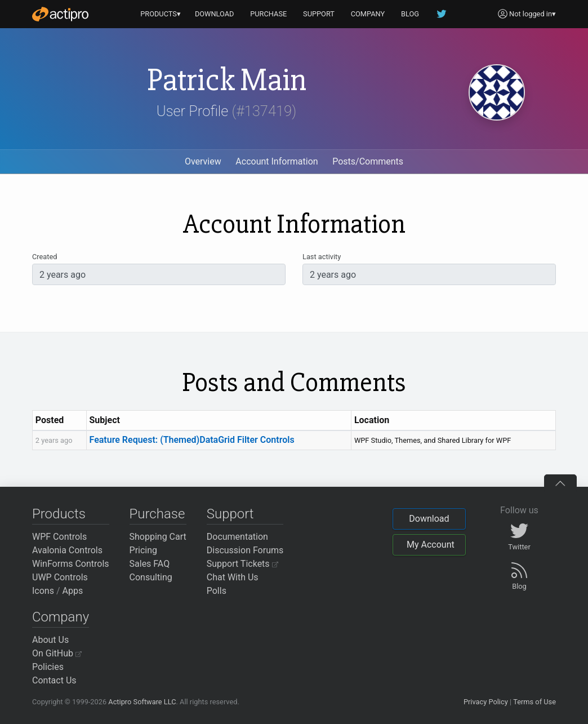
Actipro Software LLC (142, 702)
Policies (48, 667)
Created (44, 257)
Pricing (144, 550)
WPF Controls (59, 537)
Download (429, 519)
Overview (203, 161)
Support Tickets (242, 564)
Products (59, 514)
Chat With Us (233, 577)
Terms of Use (534, 702)
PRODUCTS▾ (161, 14)
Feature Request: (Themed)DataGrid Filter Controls (192, 440)
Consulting (151, 577)
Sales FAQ (150, 564)
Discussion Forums (245, 550)
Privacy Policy (486, 702)
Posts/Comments (368, 161)
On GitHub (57, 653)
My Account (431, 545)
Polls (217, 591)
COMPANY (368, 14)
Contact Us (54, 680)
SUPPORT (319, 14)
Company (61, 617)
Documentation (237, 537)
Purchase (157, 514)
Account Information (277, 161)
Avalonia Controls (67, 550)
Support (230, 514)
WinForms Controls (71, 564)
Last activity (322, 257)
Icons (43, 591)
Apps (73, 591)
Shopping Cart (158, 537)
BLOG (410, 14)
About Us (50, 640)
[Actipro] (60, 14)
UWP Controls (60, 577)
